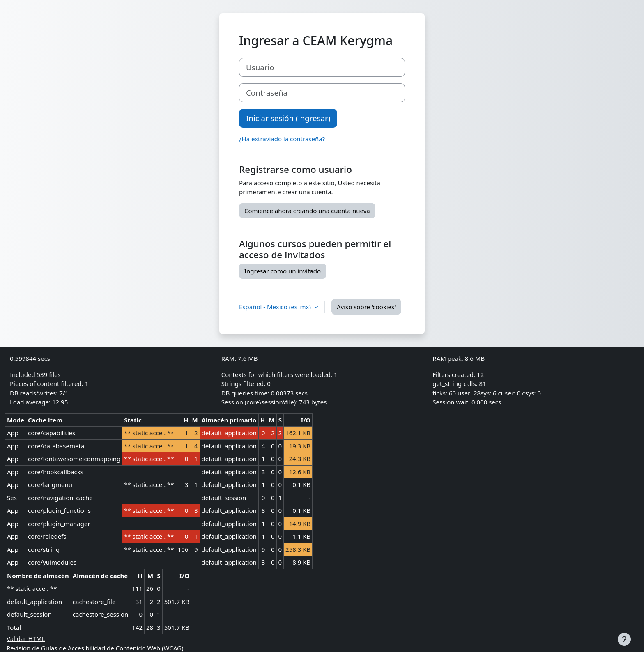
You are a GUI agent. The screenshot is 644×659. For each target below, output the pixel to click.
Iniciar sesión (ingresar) (288, 118)
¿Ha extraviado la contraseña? (282, 139)
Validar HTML (26, 638)
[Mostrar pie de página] (624, 639)
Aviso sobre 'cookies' (366, 307)
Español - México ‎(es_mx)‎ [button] (276, 307)
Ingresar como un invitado (283, 271)
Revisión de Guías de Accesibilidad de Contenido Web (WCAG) (95, 648)
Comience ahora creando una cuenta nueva (307, 211)
